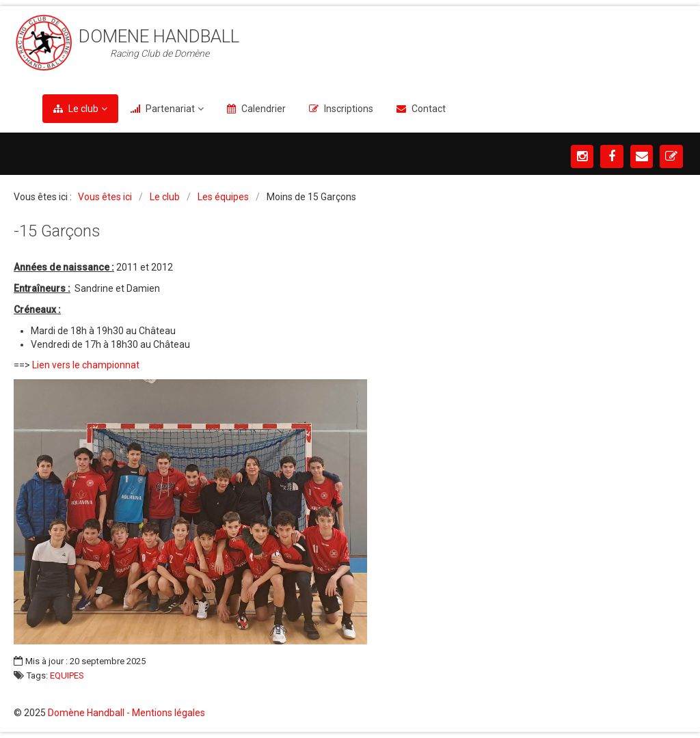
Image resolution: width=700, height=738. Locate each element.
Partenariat (170, 109)
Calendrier (264, 109)
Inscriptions (349, 109)
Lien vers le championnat (86, 365)
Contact (429, 109)
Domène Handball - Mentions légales (126, 713)
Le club (83, 109)
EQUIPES (67, 676)
